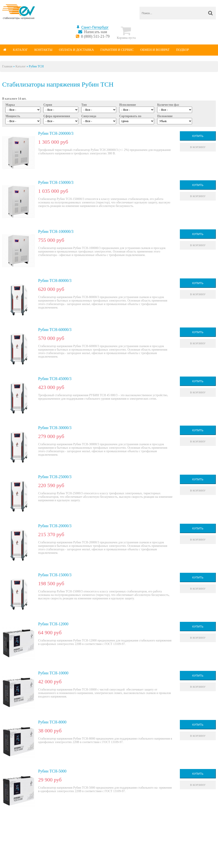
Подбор (183, 50)
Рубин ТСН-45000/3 (55, 379)
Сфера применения (57, 116)
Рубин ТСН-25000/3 (55, 477)
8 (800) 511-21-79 (95, 36)
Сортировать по (130, 116)
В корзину (198, 147)
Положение (165, 116)
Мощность (13, 116)
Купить (198, 136)
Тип (84, 105)
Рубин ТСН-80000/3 (55, 281)
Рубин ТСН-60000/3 (55, 330)
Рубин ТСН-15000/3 (55, 575)
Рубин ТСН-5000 (52, 771)
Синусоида (89, 116)
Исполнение (128, 105)
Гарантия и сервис (117, 50)
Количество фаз (168, 105)
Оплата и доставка (76, 50)
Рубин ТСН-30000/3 (55, 428)
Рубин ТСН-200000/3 (56, 133)
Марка (10, 105)
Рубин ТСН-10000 (53, 673)
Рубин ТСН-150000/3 (56, 182)
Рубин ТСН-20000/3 (55, 526)
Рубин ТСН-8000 (52, 722)
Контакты (43, 50)
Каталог (20, 50)
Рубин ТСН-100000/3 (56, 232)
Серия (48, 105)
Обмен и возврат (155, 50)
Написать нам (96, 32)
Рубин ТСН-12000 (53, 624)
